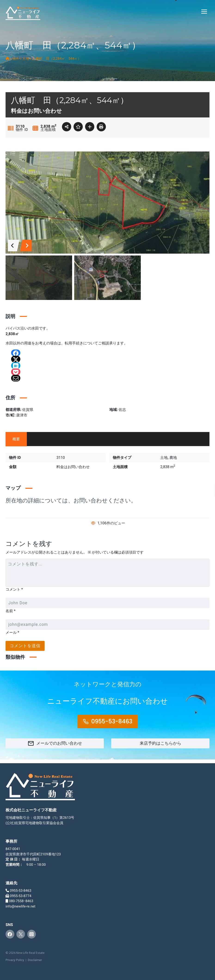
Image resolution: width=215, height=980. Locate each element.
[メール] (107, 625)
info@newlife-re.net (20, 906)
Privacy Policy (15, 960)
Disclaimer (35, 960)
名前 (11, 611)
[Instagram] (32, 934)
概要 (16, 439)
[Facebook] (10, 934)
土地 (27, 59)
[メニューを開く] (204, 11)
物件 (16, 59)
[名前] (107, 603)
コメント (14, 589)
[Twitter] (21, 934)
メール (12, 632)
